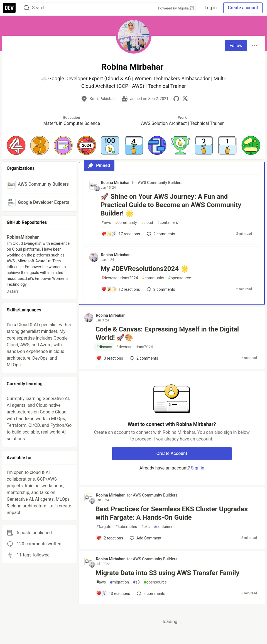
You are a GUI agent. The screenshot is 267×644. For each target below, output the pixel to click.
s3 (136, 582)
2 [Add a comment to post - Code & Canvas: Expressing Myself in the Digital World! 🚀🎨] (143, 358)
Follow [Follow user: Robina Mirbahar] (236, 46)
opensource (180, 278)
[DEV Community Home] (9, 8)
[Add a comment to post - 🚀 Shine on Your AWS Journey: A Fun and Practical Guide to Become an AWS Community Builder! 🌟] (121, 234)
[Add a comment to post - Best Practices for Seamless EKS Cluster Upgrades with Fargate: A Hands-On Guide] (110, 538)
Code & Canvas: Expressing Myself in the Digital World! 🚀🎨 (167, 333)
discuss (104, 347)
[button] (16, 145)
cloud (147, 223)
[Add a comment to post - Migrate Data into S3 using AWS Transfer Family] (113, 594)
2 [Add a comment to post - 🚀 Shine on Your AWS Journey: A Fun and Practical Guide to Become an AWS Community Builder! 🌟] (160, 234)
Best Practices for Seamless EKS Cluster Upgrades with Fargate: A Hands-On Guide (172, 513)
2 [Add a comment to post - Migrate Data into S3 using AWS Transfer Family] (150, 594)
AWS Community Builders (160, 183)
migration (119, 582)
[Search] (26, 8)
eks (145, 527)
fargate (104, 527)
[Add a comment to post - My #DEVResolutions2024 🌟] (121, 289)
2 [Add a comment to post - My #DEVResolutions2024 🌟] (160, 289)
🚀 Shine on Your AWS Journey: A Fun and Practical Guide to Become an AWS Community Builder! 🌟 (171, 205)
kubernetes (126, 527)
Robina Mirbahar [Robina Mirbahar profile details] (115, 183)
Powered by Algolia (176, 8)
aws (106, 223)
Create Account (172, 453)
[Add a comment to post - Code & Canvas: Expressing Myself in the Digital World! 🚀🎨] (110, 358)
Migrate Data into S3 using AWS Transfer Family (167, 573)
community (126, 223)
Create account (243, 8)
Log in (211, 8)
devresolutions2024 (120, 278)
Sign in (198, 468)
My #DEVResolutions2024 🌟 (145, 269)
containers (168, 223)
